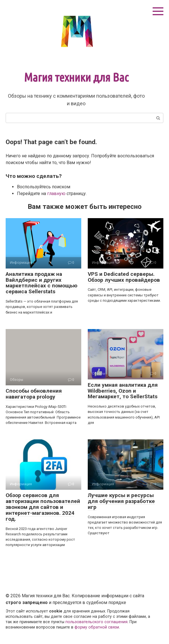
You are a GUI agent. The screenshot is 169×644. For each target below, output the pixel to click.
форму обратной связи (97, 627)
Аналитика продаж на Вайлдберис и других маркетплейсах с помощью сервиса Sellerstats (41, 283)
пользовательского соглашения (96, 622)
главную (56, 194)
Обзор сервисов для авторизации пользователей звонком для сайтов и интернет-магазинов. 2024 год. (43, 507)
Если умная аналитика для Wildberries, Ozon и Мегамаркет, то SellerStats (123, 391)
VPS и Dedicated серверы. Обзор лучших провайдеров (124, 277)
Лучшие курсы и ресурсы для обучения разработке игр (121, 501)
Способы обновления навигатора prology (34, 394)
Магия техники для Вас (76, 77)
